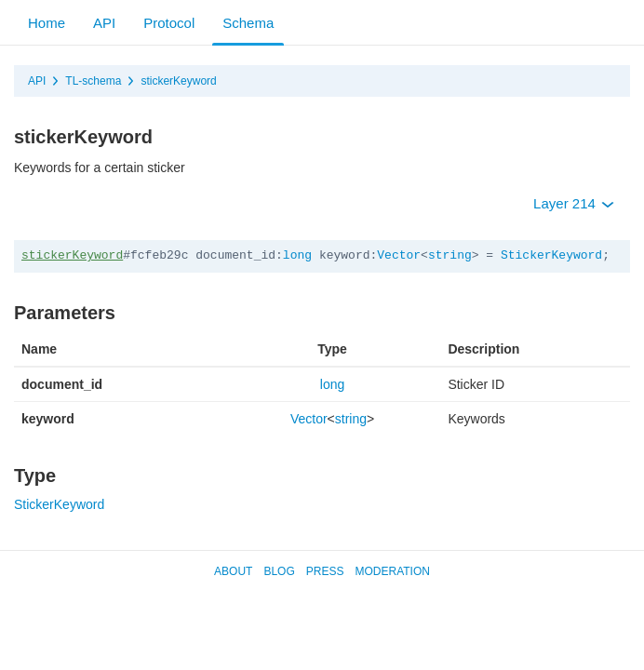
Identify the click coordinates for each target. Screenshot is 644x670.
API (104, 23)
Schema (248, 23)
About (233, 571)
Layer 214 (574, 203)
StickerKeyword (551, 255)
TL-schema (93, 81)
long (297, 255)
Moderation (392, 571)
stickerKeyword (178, 81)
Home (47, 23)
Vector (399, 255)
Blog (279, 571)
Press (325, 571)
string (450, 255)
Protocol (169, 23)
